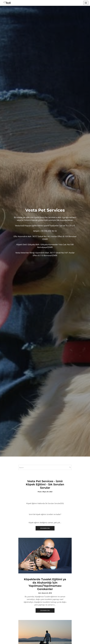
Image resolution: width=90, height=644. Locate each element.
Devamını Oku (45, 528)
